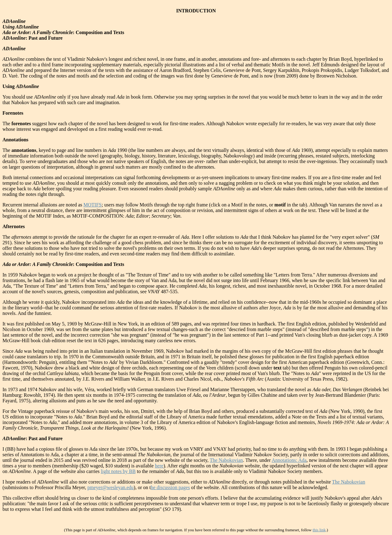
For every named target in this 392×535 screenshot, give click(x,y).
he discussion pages (170, 487)
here (159, 466)
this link (319, 530)
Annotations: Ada (289, 460)
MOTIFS (92, 205)
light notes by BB (118, 471)
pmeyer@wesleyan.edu (110, 487)
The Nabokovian (226, 460)
